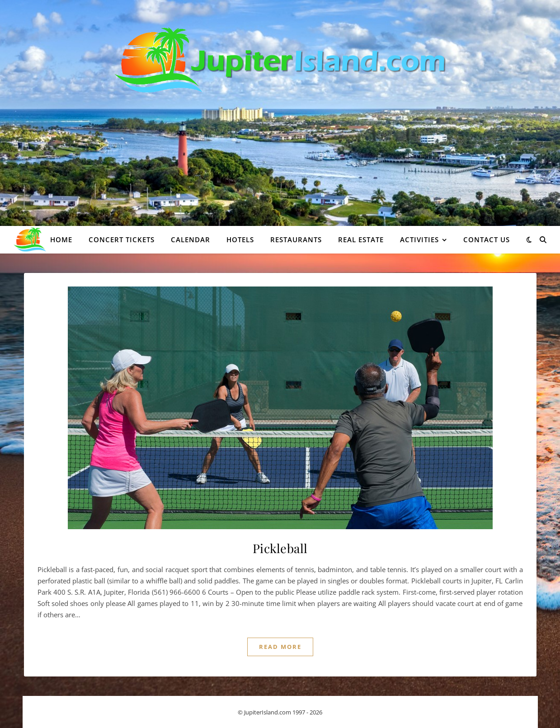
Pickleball (280, 548)
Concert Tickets (122, 240)
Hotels (240, 240)
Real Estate (361, 240)
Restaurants (296, 240)
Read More (280, 647)
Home (61, 240)
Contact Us (487, 240)
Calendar (191, 240)
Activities (419, 240)
